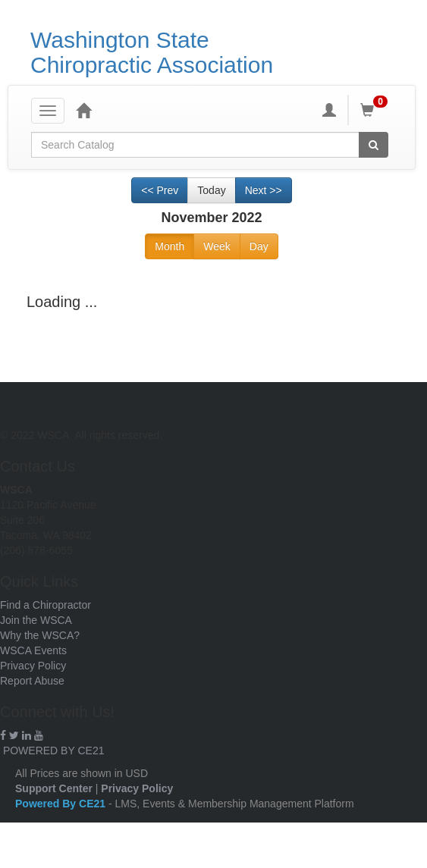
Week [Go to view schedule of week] (217, 246)
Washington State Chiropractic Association (152, 52)
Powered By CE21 (62, 804)
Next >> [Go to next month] (264, 190)
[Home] (83, 110)
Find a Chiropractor (46, 605)
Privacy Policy (33, 666)
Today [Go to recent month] (211, 190)
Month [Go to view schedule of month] (170, 246)
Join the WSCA (36, 620)
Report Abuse (32, 681)
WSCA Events (33, 650)
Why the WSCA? (40, 635)
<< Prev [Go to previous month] (160, 190)
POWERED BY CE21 (54, 750)
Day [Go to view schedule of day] (259, 246)
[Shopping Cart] (376, 110)
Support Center (54, 788)
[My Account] (329, 110)
